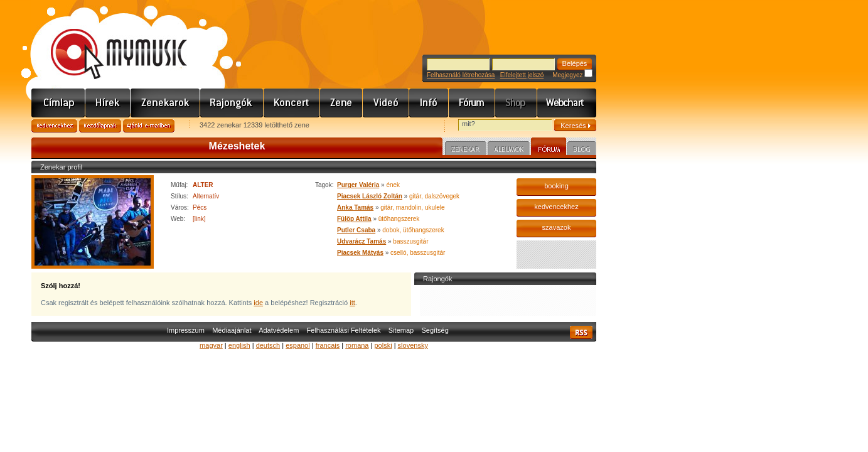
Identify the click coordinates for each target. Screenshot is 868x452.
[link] (199, 219)
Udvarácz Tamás (362, 241)
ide (258, 303)
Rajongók (232, 103)
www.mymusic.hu (108, 41)
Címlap (58, 103)
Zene (341, 103)
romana (357, 345)
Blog (582, 150)
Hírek (108, 103)
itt (352, 303)
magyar (211, 345)
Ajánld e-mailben (149, 126)
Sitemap (401, 330)
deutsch (268, 345)
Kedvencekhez (54, 126)
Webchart (567, 103)
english (239, 345)
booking (556, 186)
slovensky (413, 345)
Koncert (292, 103)
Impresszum (186, 330)
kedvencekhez (556, 207)
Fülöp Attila (354, 219)
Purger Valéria (358, 185)
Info (429, 103)
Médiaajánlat (232, 330)
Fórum (472, 103)
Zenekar (466, 150)
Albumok (509, 150)
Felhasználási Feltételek (344, 330)
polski (383, 345)
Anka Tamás (355, 207)
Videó (386, 103)
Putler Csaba (356, 230)
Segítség (435, 330)
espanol (298, 345)
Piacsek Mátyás (360, 253)
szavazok (557, 227)
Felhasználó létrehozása (461, 75)
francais (328, 345)
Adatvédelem (279, 330)
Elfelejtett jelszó (522, 75)
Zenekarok (165, 103)
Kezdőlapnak (100, 126)
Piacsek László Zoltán (370, 196)
